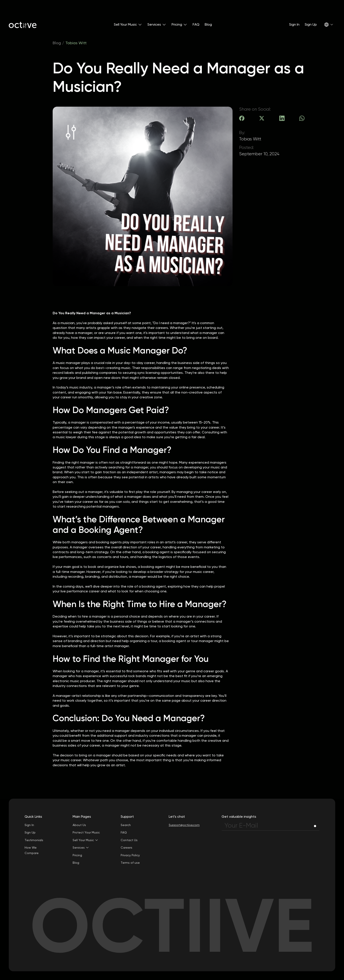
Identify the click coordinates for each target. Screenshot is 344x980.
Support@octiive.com (184, 825)
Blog (208, 24)
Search (126, 825)
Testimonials (34, 840)
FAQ (196, 24)
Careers (126, 848)
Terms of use (130, 863)
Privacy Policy (130, 855)
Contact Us (129, 840)
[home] (23, 25)
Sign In (294, 24)
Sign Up (311, 24)
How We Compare (32, 850)
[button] (128, 25)
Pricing (77, 855)
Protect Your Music (86, 832)
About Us (79, 825)
